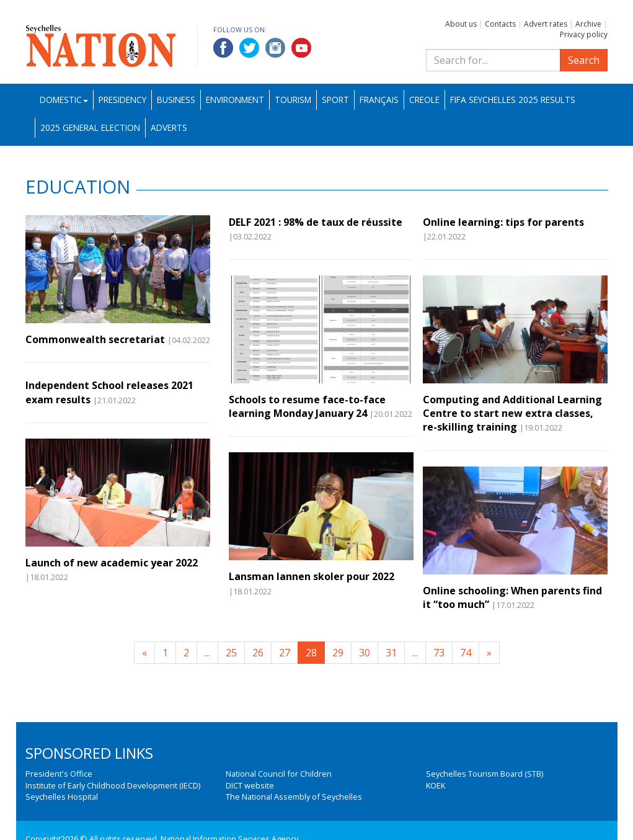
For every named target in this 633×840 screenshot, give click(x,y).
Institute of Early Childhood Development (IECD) (113, 785)
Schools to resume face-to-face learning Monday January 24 (307, 406)
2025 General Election (90, 127)
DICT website (250, 785)
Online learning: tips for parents (503, 222)
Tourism (293, 100)
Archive (588, 24)
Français (379, 100)
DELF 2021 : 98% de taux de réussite (316, 222)
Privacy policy (584, 34)
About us (461, 24)
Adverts (169, 127)
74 (466, 653)
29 (338, 653)
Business (176, 100)
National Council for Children (279, 774)
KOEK (436, 785)
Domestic (64, 100)
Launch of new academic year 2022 (112, 563)
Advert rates (546, 24)
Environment (235, 100)
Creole (424, 100)
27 (285, 653)
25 (231, 653)
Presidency (122, 100)
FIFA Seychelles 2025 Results (513, 100)
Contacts (500, 24)
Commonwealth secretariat (95, 339)
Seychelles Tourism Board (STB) (485, 774)
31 (391, 653)
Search (584, 60)
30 (365, 653)
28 (311, 653)
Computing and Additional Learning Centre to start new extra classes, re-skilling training (512, 413)
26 (258, 653)
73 (439, 653)
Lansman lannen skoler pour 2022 (312, 576)
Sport (335, 100)
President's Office (59, 774)
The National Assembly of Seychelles (294, 797)
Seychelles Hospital (62, 797)
